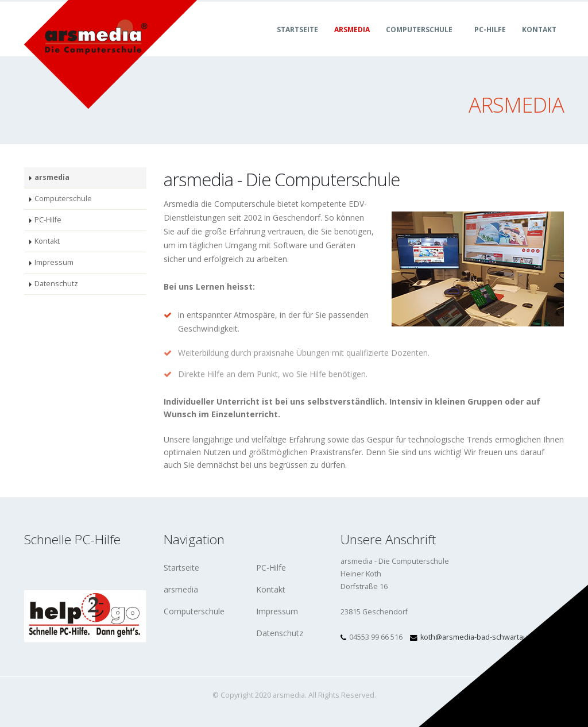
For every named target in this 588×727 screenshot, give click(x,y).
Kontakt (539, 42)
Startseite (297, 42)
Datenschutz (56, 284)
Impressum (54, 262)
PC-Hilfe (490, 42)
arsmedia (352, 42)
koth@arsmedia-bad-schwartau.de (479, 637)
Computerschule (419, 42)
